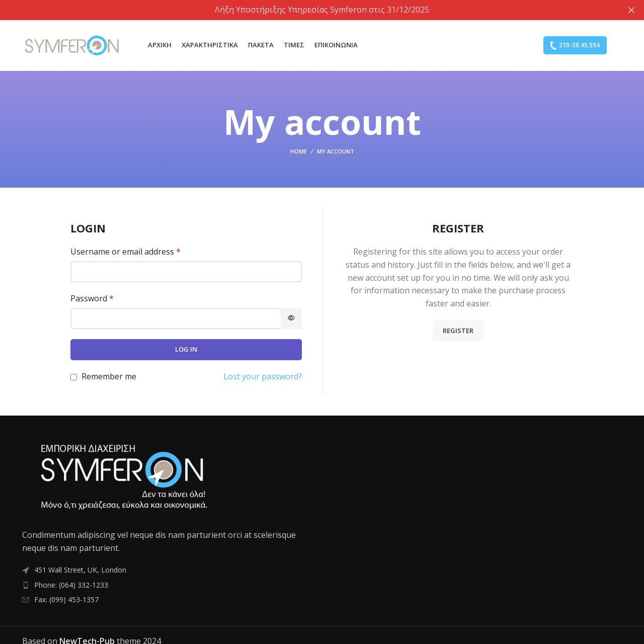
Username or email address (126, 252)
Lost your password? (263, 376)
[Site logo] (72, 44)
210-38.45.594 (575, 45)
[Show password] (291, 318)
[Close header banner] (631, 10)
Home (299, 151)
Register (458, 330)
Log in (186, 349)
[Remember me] (74, 377)
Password (92, 298)
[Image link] (123, 476)
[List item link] (168, 585)
